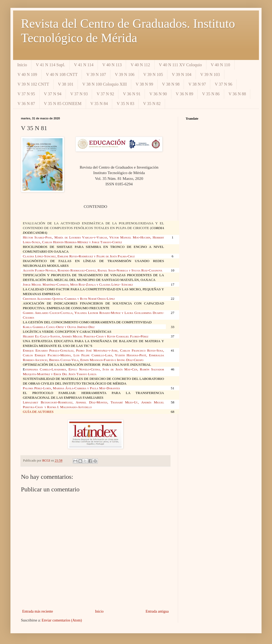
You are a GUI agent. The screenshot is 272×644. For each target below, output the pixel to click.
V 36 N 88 (237, 94)
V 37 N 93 (79, 94)
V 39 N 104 (182, 74)
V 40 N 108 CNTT (62, 74)
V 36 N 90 (158, 94)
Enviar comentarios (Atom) (62, 620)
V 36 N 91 (132, 94)
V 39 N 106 (125, 74)
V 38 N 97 (197, 84)
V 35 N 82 (152, 104)
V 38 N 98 (171, 84)
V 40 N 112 (140, 65)
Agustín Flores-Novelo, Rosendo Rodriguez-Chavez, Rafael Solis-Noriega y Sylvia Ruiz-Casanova (92, 270)
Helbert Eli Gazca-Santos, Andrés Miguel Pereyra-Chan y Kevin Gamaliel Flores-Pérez (86, 336)
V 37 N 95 (26, 94)
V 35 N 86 (211, 94)
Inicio (22, 65)
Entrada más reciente (38, 611)
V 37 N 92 (105, 94)
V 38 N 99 (144, 84)
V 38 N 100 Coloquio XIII (105, 84)
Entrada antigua (157, 611)
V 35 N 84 (99, 104)
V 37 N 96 (223, 84)
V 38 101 (66, 84)
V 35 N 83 (125, 104)
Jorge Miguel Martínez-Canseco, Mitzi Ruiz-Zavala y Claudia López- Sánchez (78, 284)
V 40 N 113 (112, 65)
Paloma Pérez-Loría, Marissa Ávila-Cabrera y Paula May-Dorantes (71, 388)
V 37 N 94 (53, 94)
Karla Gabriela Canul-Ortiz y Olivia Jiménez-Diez (59, 327)
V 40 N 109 (27, 74)
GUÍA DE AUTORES (38, 412)
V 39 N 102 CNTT (33, 84)
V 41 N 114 (84, 65)
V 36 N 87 (26, 104)
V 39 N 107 (96, 74)
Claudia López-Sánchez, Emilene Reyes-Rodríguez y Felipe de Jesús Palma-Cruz (79, 256)
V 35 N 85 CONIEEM (63, 104)
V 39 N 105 (153, 74)
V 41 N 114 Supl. (50, 65)
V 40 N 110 (220, 65)
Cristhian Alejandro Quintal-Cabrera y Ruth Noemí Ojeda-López (69, 299)
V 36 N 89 (185, 94)
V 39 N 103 (210, 74)
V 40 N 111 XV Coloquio (180, 65)
